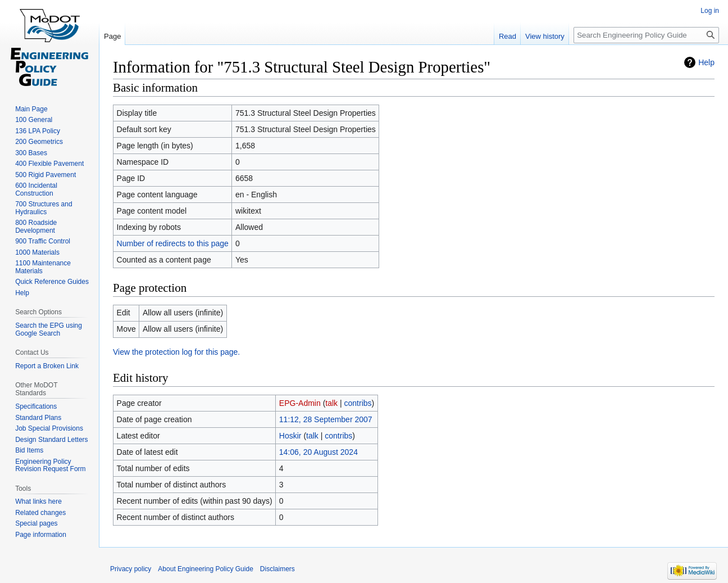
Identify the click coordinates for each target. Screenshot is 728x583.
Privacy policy (131, 569)
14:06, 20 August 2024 (319, 452)
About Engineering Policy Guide (205, 569)
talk (331, 403)
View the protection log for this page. (176, 352)
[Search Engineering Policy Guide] (646, 35)
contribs (358, 403)
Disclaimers (277, 569)
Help (706, 62)
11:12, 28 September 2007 (326, 419)
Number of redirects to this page (173, 243)
